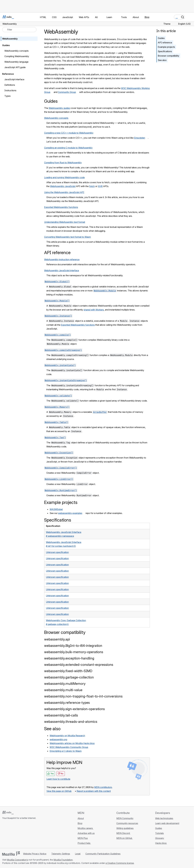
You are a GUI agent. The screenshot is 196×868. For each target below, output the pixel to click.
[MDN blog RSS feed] (24, 834)
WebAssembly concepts (56, 118)
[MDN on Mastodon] (19, 834)
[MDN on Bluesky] (9, 834)
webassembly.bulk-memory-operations (74, 652)
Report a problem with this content (94, 791)
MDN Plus (83, 838)
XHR (100, 186)
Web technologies (164, 818)
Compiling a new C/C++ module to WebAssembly (69, 133)
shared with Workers (94, 310)
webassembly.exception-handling (69, 658)
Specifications (165, 51)
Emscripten (140, 138)
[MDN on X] (14, 834)
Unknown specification (57, 552)
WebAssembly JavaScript (63, 186)
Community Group (67, 92)
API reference (165, 43)
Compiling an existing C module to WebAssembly (68, 148)
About (81, 818)
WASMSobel (56, 509)
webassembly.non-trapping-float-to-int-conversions (83, 696)
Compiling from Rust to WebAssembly (63, 163)
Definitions (10, 85)
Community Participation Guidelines (103, 854)
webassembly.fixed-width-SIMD (68, 671)
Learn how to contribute (58, 779)
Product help (84, 843)
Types (7, 96)
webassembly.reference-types (67, 703)
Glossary (160, 838)
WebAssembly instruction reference (62, 259)
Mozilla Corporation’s (17, 860)
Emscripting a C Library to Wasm (66, 751)
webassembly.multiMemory (65, 684)
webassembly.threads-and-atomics (71, 722)
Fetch (92, 186)
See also (162, 60)
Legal (78, 854)
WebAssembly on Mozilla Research (67, 736)
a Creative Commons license (120, 863)
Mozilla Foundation (63, 860)
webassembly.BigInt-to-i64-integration (73, 646)
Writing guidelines (125, 828)
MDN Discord (123, 833)
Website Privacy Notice (35, 854)
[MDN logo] (8, 813)
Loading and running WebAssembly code (64, 177)
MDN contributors (103, 787)
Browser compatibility (168, 56)
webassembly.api (57, 639)
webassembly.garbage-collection (69, 677)
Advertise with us (86, 833)
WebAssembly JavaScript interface (62, 270)
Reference (8, 74)
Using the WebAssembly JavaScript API (64, 192)
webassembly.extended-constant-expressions (79, 665)
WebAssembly (10, 39)
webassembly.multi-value (63, 690)
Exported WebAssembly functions (61, 207)
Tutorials (159, 833)
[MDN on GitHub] (4, 834)
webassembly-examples (70, 513)
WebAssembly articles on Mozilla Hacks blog (72, 743)
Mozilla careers (85, 828)
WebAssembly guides (59, 108)
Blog (147, 17)
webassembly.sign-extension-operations (74, 709)
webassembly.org (58, 739)
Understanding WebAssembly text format (65, 222)
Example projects (166, 47)
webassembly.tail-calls (61, 715)
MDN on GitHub (125, 838)
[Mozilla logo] (11, 854)
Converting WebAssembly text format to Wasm (67, 237)
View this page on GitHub (59, 791)
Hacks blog (161, 843)
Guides (161, 38)
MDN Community (125, 818)
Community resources (127, 823)
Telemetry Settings (61, 854)
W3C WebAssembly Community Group (69, 747)
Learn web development (167, 823)
